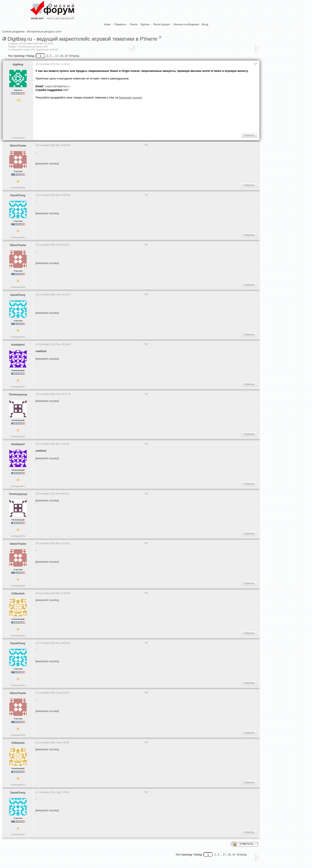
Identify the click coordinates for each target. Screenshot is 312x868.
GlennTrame (18, 146)
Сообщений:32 (18, 436)
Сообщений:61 (18, 237)
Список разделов (13, 31)
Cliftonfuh (18, 593)
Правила (120, 24)
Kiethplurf (18, 345)
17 (57, 56)
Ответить (249, 135)
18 (62, 56)
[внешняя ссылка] (47, 163)
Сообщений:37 (18, 387)
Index (107, 24)
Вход (205, 24)
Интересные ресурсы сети (44, 31)
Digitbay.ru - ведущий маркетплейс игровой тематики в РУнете (82, 39)
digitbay (18, 64)
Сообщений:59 (18, 188)
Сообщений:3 (18, 138)
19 (66, 56)
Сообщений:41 (18, 635)
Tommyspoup (18, 394)
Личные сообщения (186, 24)
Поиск (133, 24)
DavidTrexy (18, 195)
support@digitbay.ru (57, 86)
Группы (145, 24)
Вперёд (74, 56)
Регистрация (161, 24)
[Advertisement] (114, 116)
